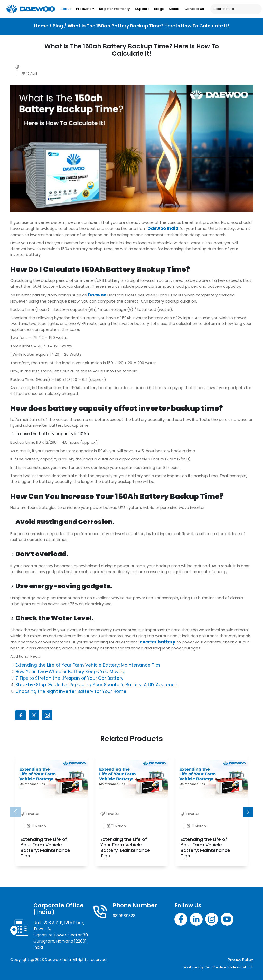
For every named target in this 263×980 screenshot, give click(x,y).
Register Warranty (115, 9)
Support (142, 9)
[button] (248, 812)
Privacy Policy (240, 960)
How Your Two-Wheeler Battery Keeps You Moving (71, 672)
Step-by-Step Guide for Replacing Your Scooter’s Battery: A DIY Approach (96, 685)
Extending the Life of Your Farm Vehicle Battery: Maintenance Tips (88, 665)
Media (174, 9)
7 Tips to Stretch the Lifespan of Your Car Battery (69, 678)
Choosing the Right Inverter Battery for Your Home (71, 691)
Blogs (159, 9)
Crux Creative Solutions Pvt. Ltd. (229, 967)
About (66, 9)
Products (84, 9)
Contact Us (194, 9)
